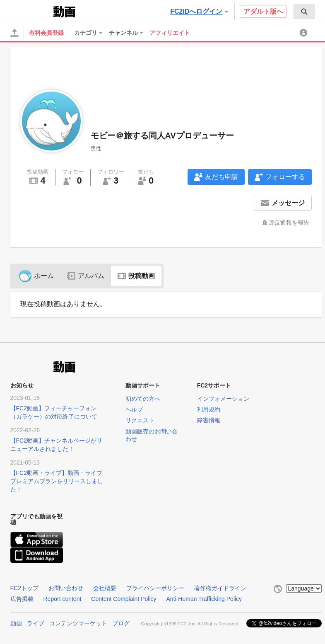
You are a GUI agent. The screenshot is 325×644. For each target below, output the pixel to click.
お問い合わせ (66, 588)
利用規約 (209, 409)
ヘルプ (134, 409)
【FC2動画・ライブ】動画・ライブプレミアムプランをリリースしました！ (57, 481)
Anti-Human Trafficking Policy (204, 599)
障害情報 (209, 420)
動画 (16, 623)
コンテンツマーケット (78, 623)
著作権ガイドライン (220, 588)
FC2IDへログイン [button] (199, 11)
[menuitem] (304, 12)
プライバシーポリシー (155, 588)
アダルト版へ (263, 11)
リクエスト (140, 420)
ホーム (36, 276)
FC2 (31, 11)
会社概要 (105, 588)
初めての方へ (143, 399)
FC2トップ (24, 588)
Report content (63, 599)
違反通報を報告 (289, 223)
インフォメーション (223, 399)
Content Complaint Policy (124, 599)
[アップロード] (14, 33)
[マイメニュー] (305, 33)
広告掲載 (22, 599)
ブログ (121, 623)
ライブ (36, 623)
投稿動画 (136, 276)
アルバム (86, 276)
